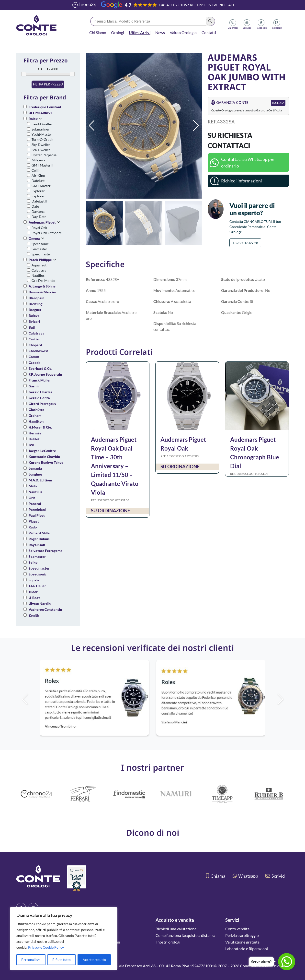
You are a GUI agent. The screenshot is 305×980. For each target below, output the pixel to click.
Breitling (35, 304)
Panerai (35, 504)
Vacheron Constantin (45, 609)
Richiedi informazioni (242, 181)
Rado (33, 527)
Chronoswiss (38, 351)
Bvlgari (34, 321)
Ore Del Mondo (43, 281)
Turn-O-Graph (42, 139)
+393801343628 (245, 243)
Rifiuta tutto (62, 960)
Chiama (215, 876)
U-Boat (34, 598)
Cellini (37, 170)
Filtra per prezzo (48, 84)
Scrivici (275, 876)
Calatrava (39, 270)
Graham (35, 415)
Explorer (38, 196)
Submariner (40, 129)
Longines (35, 474)
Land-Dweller (42, 124)
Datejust (38, 181)
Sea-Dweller (41, 150)
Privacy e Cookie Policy (46, 947)
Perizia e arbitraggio (242, 935)
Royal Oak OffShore (47, 233)
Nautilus (38, 275)
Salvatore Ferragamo (45, 551)
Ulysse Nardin (40, 604)
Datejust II (39, 201)
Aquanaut (39, 265)
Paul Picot (37, 515)
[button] (196, 126)
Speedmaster (41, 254)
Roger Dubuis (39, 539)
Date (35, 206)
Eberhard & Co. (40, 368)
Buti (32, 327)
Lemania (35, 468)
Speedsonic (40, 244)
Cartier (34, 339)
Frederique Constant (45, 107)
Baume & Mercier (42, 292)
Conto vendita (237, 929)
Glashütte (36, 410)
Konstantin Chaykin (44, 457)
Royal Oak (39, 228)
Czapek (34, 363)
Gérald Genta (39, 398)
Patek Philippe (40, 260)
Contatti (209, 32)
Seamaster (39, 249)
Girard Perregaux (42, 404)
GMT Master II (42, 165)
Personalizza (31, 960)
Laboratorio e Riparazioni (247, 949)
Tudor (33, 592)
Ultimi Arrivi (140, 32)
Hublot (34, 439)
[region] (64, 939)
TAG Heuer (37, 586)
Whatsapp (245, 876)
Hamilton (36, 421)
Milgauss (38, 160)
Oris (32, 498)
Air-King (38, 175)
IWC (32, 445)
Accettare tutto (94, 960)
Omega (34, 238)
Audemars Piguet (42, 222)
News (160, 32)
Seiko (33, 562)
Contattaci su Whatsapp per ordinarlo (248, 162)
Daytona (38, 211)
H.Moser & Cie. (40, 427)
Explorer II (40, 191)
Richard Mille (39, 533)
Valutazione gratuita (242, 942)
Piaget (34, 521)
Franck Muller (40, 380)
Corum (34, 357)
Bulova (34, 316)
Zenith (34, 615)
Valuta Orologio (183, 32)
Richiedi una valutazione (176, 929)
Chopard (35, 345)
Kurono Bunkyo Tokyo (46, 462)
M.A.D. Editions (40, 480)
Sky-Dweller (41, 145)
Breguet (35, 310)
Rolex (33, 119)
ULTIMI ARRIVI (40, 113)
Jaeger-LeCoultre (42, 451)
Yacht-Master (42, 134)
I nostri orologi (168, 942)
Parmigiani (37, 509)
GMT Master (41, 186)
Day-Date (39, 217)
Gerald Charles (40, 392)
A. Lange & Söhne (42, 286)
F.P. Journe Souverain (45, 374)
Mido (33, 486)
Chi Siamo (98, 32)
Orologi (118, 32)
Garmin (34, 386)
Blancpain (36, 298)
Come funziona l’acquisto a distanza (185, 935)
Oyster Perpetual (45, 155)
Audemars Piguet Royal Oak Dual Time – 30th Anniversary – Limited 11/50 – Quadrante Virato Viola (115, 466)
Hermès (35, 433)
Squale (34, 580)
